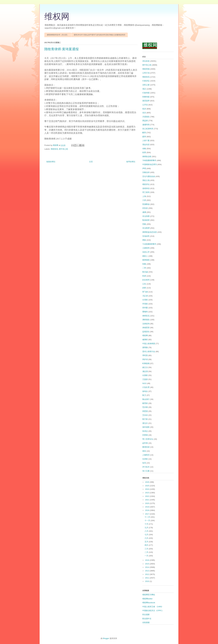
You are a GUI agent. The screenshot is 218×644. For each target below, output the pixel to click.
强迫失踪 (146, 145)
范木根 (145, 407)
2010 (147, 581)
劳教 (144, 224)
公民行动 (146, 73)
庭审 (144, 137)
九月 (147, 528)
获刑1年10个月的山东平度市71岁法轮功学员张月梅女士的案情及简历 (99, 35)
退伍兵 (145, 423)
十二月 (148, 517)
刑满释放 (146, 204)
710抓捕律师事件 (149, 244)
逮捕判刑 (146, 125)
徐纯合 (145, 391)
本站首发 (146, 61)
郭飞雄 (145, 292)
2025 (147, 486)
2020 (147, 503)
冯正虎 (145, 296)
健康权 (145, 340)
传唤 (144, 149)
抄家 (144, 288)
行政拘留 (146, 93)
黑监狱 (145, 121)
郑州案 (145, 308)
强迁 (144, 89)
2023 (147, 493)
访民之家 (146, 85)
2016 (147, 560)
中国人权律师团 (149, 344)
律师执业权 (147, 157)
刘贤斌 (145, 435)
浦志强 (145, 371)
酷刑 (144, 133)
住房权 (145, 459)
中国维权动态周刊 (150, 164)
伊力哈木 (146, 467)
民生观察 (146, 615)
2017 (147, 514)
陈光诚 (145, 272)
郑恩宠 (145, 411)
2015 (147, 564)
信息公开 (146, 252)
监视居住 (146, 332)
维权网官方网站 (149, 595)
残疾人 (145, 256)
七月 (147, 535)
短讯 (144, 463)
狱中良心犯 (63, 149)
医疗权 (145, 419)
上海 (144, 196)
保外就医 (146, 427)
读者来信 (146, 188)
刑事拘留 (146, 97)
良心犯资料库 (148, 129)
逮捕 (144, 212)
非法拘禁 (146, 216)
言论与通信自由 (149, 176)
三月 (147, 549)
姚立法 (145, 367)
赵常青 (145, 443)
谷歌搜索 (146, 622)
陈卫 (144, 395)
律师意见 (146, 316)
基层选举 (146, 101)
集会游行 (146, 399)
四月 (147, 545)
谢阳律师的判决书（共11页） (58, 35)
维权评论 (146, 184)
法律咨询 (146, 324)
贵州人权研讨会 (149, 352)
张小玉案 (146, 471)
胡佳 (144, 451)
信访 (144, 113)
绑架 (144, 240)
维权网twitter (148, 599)
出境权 (145, 300)
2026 (147, 482)
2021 (147, 500)
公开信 (145, 105)
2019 (147, 507)
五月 (147, 542)
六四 (144, 200)
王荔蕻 (145, 379)
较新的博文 (51, 162)
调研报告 (146, 320)
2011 (147, 578)
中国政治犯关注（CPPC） (153, 611)
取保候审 (146, 220)
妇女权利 (146, 280)
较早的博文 (131, 162)
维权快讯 (54, 149)
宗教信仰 (146, 172)
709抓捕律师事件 (149, 160)
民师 (144, 276)
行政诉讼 (146, 81)
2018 (147, 510)
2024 (147, 489)
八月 (147, 531)
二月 (147, 552)
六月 (147, 538)
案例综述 (146, 447)
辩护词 (145, 359)
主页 (91, 162)
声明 (144, 168)
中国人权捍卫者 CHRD (152, 607)
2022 (147, 496)
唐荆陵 (145, 347)
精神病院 (146, 260)
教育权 (145, 403)
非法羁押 (146, 228)
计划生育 (146, 387)
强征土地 (146, 180)
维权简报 (146, 69)
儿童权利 (146, 248)
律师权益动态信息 (150, 232)
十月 (147, 524)
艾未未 (145, 415)
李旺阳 (145, 355)
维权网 (57, 17)
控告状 (145, 208)
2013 (147, 571)
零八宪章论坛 (148, 439)
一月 (147, 556)
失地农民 (146, 236)
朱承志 (145, 431)
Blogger (106, 638)
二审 (144, 268)
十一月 (148, 520)
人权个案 (146, 141)
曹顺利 (145, 312)
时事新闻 (146, 363)
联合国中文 (147, 619)
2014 (147, 567)
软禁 (144, 152)
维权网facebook (149, 603)
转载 (144, 264)
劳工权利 (146, 192)
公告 (144, 284)
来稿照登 (146, 328)
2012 (147, 574)
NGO (144, 383)
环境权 (145, 304)
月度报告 (146, 117)
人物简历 (146, 455)
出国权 (145, 375)
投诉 (144, 109)
